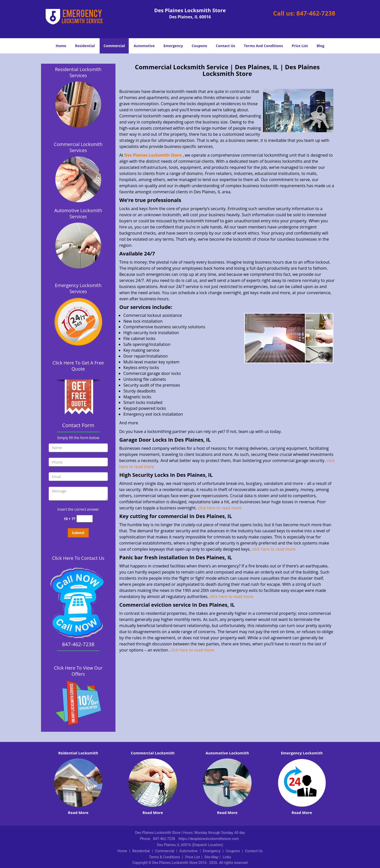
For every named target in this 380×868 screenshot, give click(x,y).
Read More (78, 812)
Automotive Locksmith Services (78, 213)
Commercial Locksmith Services (78, 147)
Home (61, 46)
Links (227, 857)
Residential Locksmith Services (78, 72)
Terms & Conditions (164, 857)
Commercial (114, 46)
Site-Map (211, 857)
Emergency (173, 46)
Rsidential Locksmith (78, 753)
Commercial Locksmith (153, 753)
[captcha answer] (85, 519)
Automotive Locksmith (227, 753)
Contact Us (226, 46)
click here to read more (220, 508)
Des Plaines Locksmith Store (153, 155)
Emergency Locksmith (302, 753)
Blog (320, 46)
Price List (300, 46)
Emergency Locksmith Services (78, 288)
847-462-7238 (316, 13)
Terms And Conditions (264, 46)
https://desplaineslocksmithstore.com (209, 839)
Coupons (199, 46)
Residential (85, 46)
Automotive (144, 46)
